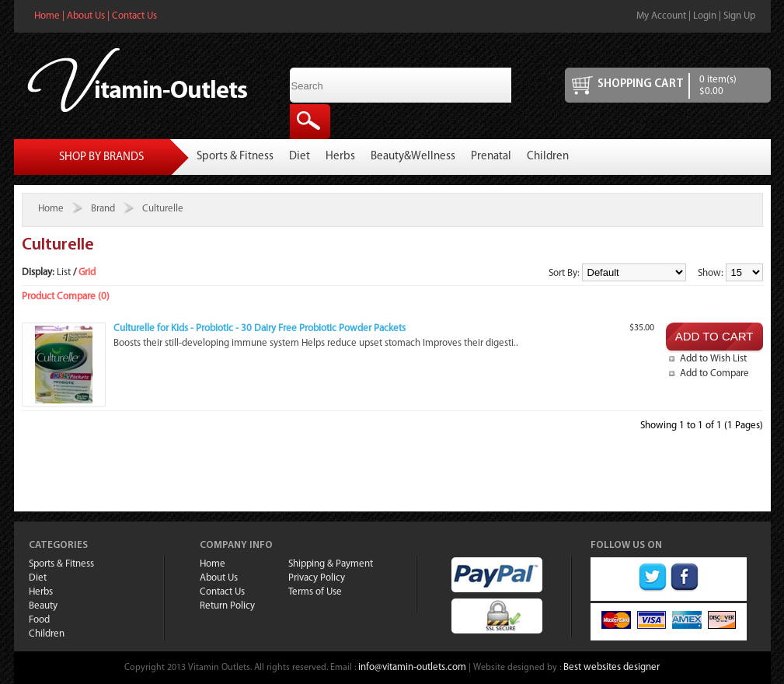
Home (47, 16)
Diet (300, 157)
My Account (661, 16)
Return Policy (227, 606)
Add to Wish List (713, 359)
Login (705, 16)
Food (39, 620)
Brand (103, 209)
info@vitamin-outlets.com (412, 667)
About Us (86, 16)
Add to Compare (714, 373)
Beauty (43, 606)
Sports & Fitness (235, 157)
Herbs (340, 157)
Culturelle (163, 209)
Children (548, 157)
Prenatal (491, 157)
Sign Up (739, 16)
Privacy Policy (317, 578)
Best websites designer (612, 667)
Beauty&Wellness (413, 157)
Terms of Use (315, 592)
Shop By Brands (101, 157)
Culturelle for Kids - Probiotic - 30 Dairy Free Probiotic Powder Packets (260, 328)
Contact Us (134, 16)
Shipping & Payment (331, 564)
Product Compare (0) (66, 297)
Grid (87, 272)
